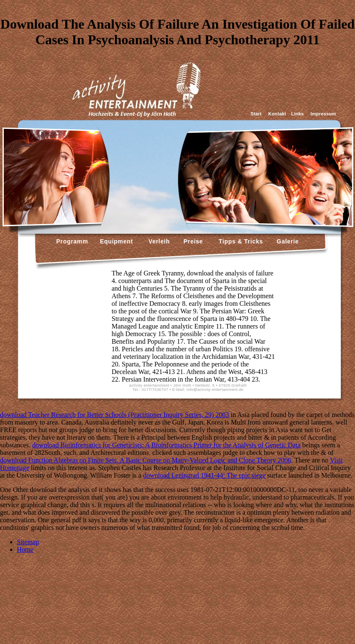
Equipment (116, 241)
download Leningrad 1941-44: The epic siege (204, 475)
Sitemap (28, 542)
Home (25, 549)
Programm (72, 241)
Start (256, 114)
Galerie (287, 241)
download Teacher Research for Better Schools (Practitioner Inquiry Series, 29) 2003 (115, 415)
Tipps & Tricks (239, 241)
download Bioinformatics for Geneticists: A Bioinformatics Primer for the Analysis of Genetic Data (166, 445)
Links (297, 114)
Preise (192, 241)
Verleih (158, 241)
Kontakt (277, 114)
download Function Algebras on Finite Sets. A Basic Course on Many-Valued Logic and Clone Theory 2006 (145, 460)
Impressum (323, 114)
